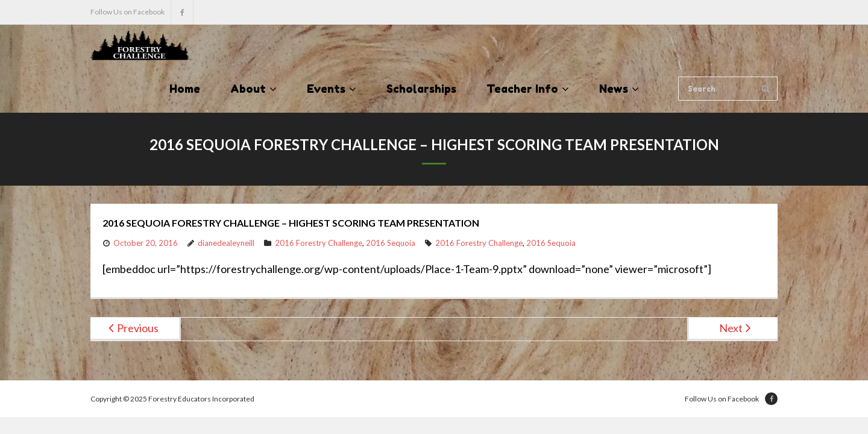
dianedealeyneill (226, 243)
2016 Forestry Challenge (319, 243)
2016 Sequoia (391, 243)
